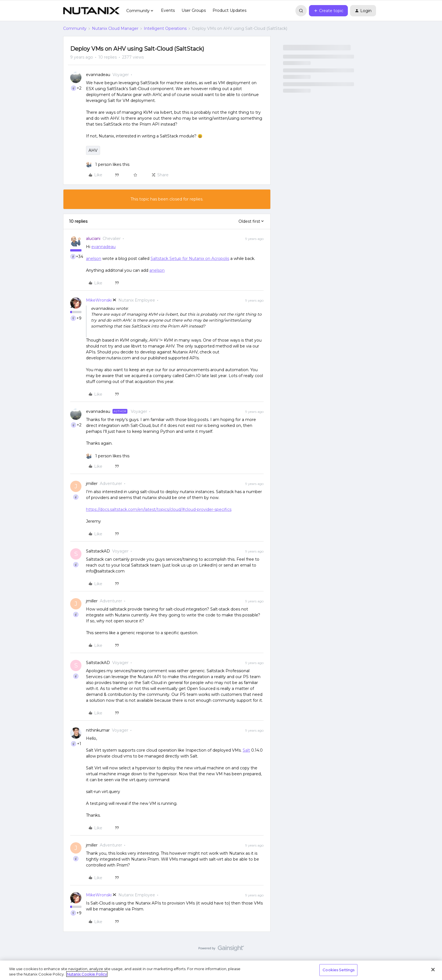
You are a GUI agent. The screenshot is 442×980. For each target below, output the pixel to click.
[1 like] (108, 165)
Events (168, 10)
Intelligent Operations (165, 28)
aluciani (93, 239)
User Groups (194, 10)
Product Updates (229, 10)
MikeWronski (99, 300)
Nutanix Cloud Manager (115, 28)
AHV (93, 150)
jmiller (92, 484)
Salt (246, 750)
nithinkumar (98, 730)
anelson (94, 259)
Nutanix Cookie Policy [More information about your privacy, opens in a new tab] (87, 974)
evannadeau (98, 75)
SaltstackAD (98, 551)
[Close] (433, 970)
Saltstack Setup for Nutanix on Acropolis (190, 259)
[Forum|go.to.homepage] (91, 11)
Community (75, 28)
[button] (328, 11)
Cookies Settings (338, 970)
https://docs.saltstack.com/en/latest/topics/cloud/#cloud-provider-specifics (159, 509)
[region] (221, 970)
